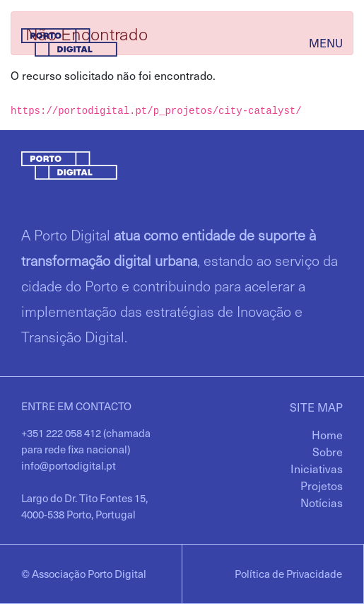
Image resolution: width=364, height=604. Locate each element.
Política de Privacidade (288, 574)
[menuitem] (327, 434)
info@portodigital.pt (69, 465)
